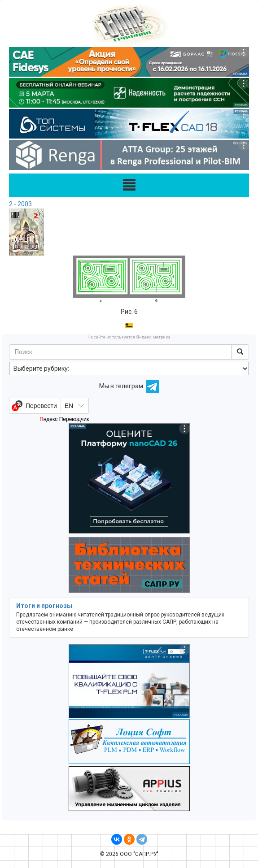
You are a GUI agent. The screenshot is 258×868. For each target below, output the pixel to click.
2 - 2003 (20, 204)
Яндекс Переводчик (64, 419)
